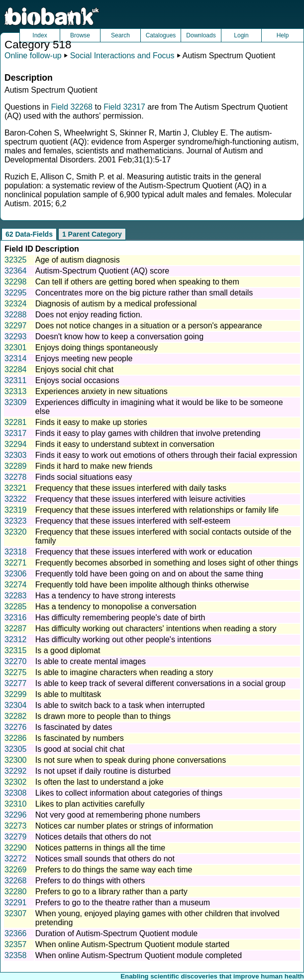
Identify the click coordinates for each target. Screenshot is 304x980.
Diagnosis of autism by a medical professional (116, 304)
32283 (16, 596)
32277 (16, 683)
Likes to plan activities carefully (90, 804)
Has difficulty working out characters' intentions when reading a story (156, 629)
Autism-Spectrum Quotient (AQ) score (102, 271)
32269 (16, 870)
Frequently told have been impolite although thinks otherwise (142, 585)
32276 (16, 727)
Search (120, 35)
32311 (16, 380)
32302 (16, 782)
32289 (16, 466)
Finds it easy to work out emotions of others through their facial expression (166, 455)
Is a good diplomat (68, 650)
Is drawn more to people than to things (103, 716)
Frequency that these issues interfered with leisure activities (140, 499)
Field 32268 (72, 107)
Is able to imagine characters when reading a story (124, 672)
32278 (16, 477)
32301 (16, 348)
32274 (16, 585)
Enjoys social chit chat (74, 369)
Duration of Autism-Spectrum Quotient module (116, 933)
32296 (16, 815)
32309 (16, 402)
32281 (16, 422)
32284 (16, 369)
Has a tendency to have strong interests (105, 596)
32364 (16, 271)
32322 (16, 499)
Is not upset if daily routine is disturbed (103, 771)
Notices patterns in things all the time (100, 848)
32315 (16, 650)
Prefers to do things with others (90, 881)
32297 (16, 326)
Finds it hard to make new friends (94, 466)
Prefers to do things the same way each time (114, 870)
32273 (16, 826)
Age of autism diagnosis (78, 260)
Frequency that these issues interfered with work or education (144, 552)
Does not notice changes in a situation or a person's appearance (149, 326)
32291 (16, 903)
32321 (16, 488)
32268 (16, 881)
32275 (16, 672)
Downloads (201, 35)
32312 (16, 639)
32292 (16, 771)
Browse (80, 35)
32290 (16, 848)
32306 (16, 574)
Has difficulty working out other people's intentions (123, 639)
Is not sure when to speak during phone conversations (131, 760)
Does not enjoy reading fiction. (89, 315)
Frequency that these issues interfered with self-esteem (133, 521)
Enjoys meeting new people (84, 358)
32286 (16, 738)
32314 (16, 358)
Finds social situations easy (84, 477)
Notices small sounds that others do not (105, 859)
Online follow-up (33, 56)
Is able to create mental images (91, 661)
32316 (16, 618)
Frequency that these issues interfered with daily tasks (131, 488)
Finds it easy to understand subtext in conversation (125, 444)
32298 (16, 282)
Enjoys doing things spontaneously (97, 348)
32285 (16, 607)
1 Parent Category (92, 234)
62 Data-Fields (29, 234)
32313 (16, 391)
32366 (16, 933)
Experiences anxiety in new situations (101, 391)
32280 (16, 892)
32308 (16, 793)
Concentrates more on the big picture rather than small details (144, 293)
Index (40, 35)
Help (283, 35)
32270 (16, 661)
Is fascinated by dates (74, 727)
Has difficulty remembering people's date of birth (120, 618)
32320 (16, 532)
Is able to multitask (68, 694)
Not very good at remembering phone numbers (118, 815)
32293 (16, 337)
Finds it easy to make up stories (91, 422)
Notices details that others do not (93, 837)
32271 (16, 563)
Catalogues (161, 35)
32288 (16, 315)
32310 (16, 804)
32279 (16, 837)
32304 (16, 705)
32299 (16, 694)
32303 (16, 455)
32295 (16, 293)
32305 (16, 749)
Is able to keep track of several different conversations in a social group (160, 683)
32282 (16, 716)
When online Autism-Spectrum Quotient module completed (139, 955)
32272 (16, 859)
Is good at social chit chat (80, 749)
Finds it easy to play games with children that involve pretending (148, 433)
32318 (16, 552)
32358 (16, 955)
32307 (16, 913)
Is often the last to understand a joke (100, 782)
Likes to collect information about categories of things (129, 793)
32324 (16, 304)
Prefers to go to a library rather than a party (111, 892)
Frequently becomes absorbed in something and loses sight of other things (167, 563)
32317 (16, 433)
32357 (16, 944)
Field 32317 (124, 107)
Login (241, 35)
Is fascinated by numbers (80, 738)
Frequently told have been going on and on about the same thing (149, 574)
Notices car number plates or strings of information (124, 826)
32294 (16, 444)
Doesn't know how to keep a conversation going (119, 337)
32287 (16, 629)
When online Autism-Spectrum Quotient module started (132, 944)
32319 (16, 510)
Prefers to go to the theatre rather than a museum (123, 903)
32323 (16, 521)
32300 (16, 760)
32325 (16, 260)
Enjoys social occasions (77, 380)
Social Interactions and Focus (122, 56)
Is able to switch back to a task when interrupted (120, 705)
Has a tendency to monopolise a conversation (116, 607)
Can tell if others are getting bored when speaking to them (137, 282)
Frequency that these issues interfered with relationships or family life (157, 510)
